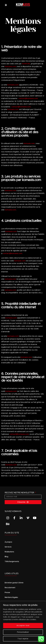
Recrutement (10, 588)
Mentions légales (11, 597)
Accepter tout (23, 626)
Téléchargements (12, 562)
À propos (8, 542)
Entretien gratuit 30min (14, 583)
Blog (6, 557)
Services (8, 547)
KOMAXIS (26, 64)
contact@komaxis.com (28, 98)
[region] (23, 623)
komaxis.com (10, 67)
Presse (7, 593)
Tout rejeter (23, 639)
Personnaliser (23, 632)
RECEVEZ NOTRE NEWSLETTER (20, 493)
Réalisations (9, 552)
